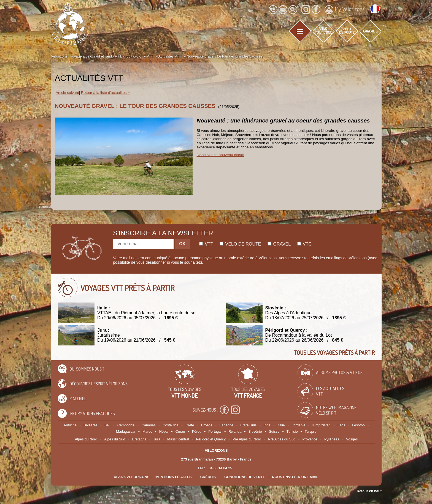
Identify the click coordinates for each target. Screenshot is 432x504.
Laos (341, 425)
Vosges (352, 439)
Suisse (274, 431)
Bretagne (139, 439)
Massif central (178, 439)
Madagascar (126, 431)
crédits (208, 477)
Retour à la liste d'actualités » (105, 93)
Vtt (206, 244)
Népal (164, 431)
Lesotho (358, 425)
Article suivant (67, 93)
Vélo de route (240, 244)
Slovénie (255, 431)
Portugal (215, 431)
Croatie (207, 425)
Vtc (304, 244)
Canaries (149, 425)
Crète (190, 425)
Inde (267, 425)
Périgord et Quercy (211, 439)
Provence (310, 439)
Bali (107, 425)
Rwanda (235, 431)
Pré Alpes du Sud (282, 439)
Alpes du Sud (115, 439)
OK (182, 244)
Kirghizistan (322, 425)
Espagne (226, 425)
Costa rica (171, 425)
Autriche (70, 425)
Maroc (147, 431)
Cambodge (126, 425)
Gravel (279, 244)
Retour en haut (369, 491)
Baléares (91, 425)
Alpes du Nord (86, 439)
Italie (281, 425)
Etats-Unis (248, 425)
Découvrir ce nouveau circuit (220, 155)
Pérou (197, 431)
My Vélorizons (345, 10)
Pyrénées (332, 439)
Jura (157, 439)
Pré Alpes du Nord (247, 439)
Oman (180, 431)
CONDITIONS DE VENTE (245, 477)
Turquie (311, 431)
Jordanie (299, 425)
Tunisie (292, 431)
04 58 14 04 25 (220, 468)
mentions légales (174, 477)
